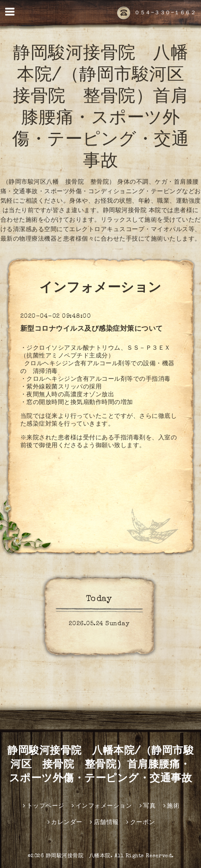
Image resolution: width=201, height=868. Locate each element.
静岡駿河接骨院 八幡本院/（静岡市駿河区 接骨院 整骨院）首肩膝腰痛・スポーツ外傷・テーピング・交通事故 (100, 765)
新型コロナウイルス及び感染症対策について (92, 329)
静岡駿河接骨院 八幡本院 (78, 856)
